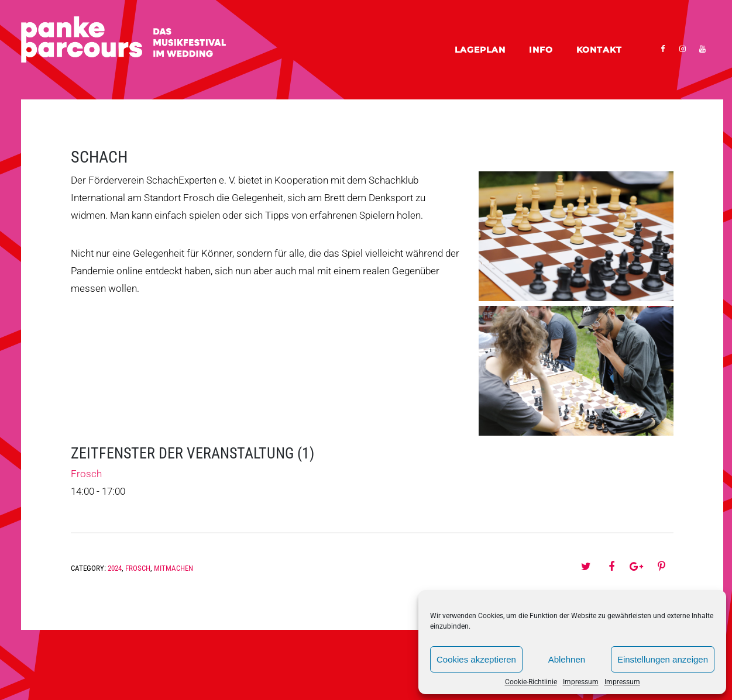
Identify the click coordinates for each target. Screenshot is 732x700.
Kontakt (599, 50)
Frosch (86, 474)
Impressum (581, 682)
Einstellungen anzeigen (663, 659)
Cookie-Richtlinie (531, 682)
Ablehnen (567, 659)
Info (541, 50)
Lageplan (480, 50)
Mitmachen (173, 568)
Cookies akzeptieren (476, 659)
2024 (115, 568)
